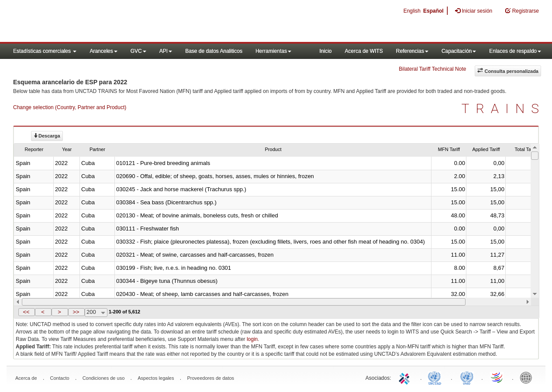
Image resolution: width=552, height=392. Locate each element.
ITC (406, 377)
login (252, 339)
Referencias (412, 51)
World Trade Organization (497, 377)
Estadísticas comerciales (45, 51)
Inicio (325, 51)
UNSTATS (467, 377)
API (166, 51)
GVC (138, 51)
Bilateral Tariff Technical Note (432, 69)
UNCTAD (436, 377)
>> (76, 312)
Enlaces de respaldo (515, 51)
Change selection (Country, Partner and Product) (70, 107)
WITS (87, 22)
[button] (27, 312)
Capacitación (459, 51)
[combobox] (96, 313)
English (412, 11)
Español (433, 11)
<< (26, 312)
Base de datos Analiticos (214, 51)
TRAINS (504, 108)
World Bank (528, 377)
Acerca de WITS (364, 51)
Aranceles (103, 51)
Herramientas (273, 51)
